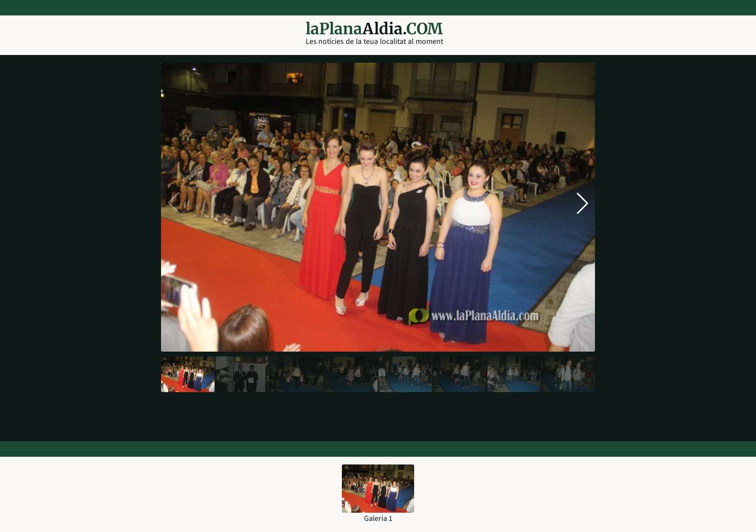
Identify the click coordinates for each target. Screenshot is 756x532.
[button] (582, 203)
